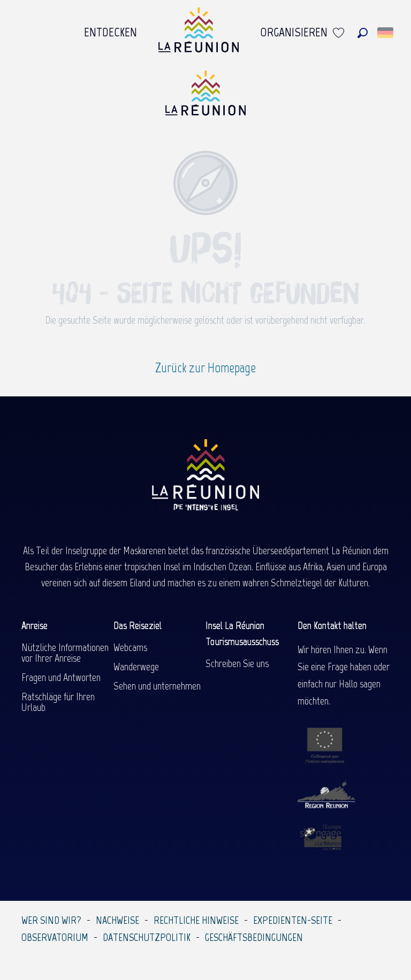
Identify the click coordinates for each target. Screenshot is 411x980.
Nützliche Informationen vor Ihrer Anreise (65, 653)
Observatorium (55, 937)
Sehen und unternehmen (157, 686)
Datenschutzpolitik (147, 937)
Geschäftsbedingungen (254, 937)
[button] (363, 33)
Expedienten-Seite (293, 920)
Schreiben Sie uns (237, 663)
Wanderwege (136, 667)
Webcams (130, 647)
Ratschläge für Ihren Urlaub (58, 702)
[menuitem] (111, 33)
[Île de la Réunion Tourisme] (205, 97)
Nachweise (117, 920)
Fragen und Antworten (61, 677)
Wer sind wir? (51, 920)
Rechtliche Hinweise (196, 920)
